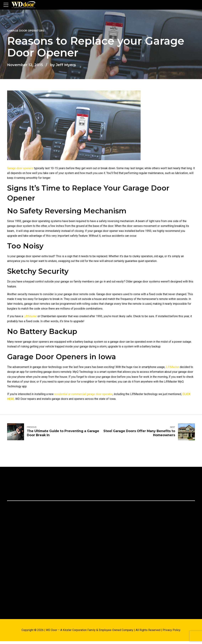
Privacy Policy (172, 630)
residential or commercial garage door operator (83, 394)
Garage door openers (20, 168)
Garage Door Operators (26, 31)
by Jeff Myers (63, 65)
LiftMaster (30, 316)
